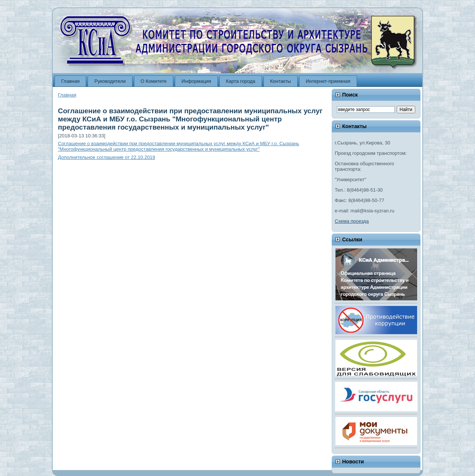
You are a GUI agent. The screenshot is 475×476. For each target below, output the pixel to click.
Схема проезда (352, 221)
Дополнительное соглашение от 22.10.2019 (107, 157)
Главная (67, 95)
